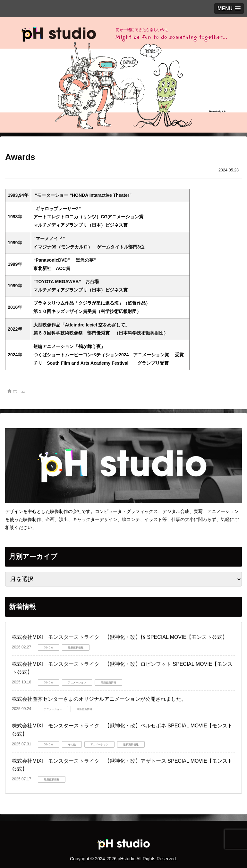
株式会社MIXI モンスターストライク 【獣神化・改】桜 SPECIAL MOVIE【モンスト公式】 (120, 637)
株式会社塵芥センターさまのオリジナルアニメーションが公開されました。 (99, 699)
